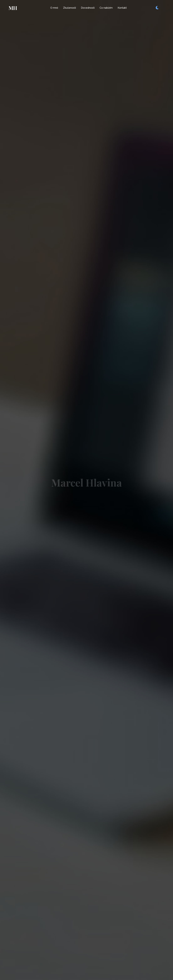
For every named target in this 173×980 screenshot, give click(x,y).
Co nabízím (106, 8)
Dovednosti (88, 8)
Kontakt (122, 8)
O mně (54, 8)
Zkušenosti (69, 8)
